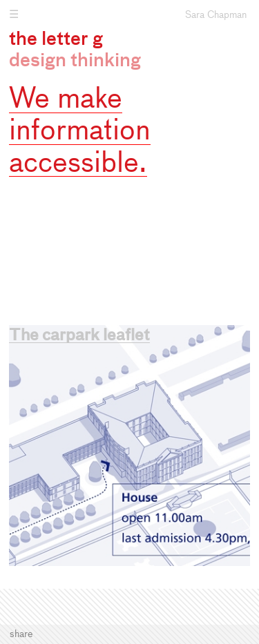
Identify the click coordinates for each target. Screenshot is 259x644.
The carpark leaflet (79, 336)
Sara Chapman (216, 15)
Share (21, 634)
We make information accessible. (80, 132)
